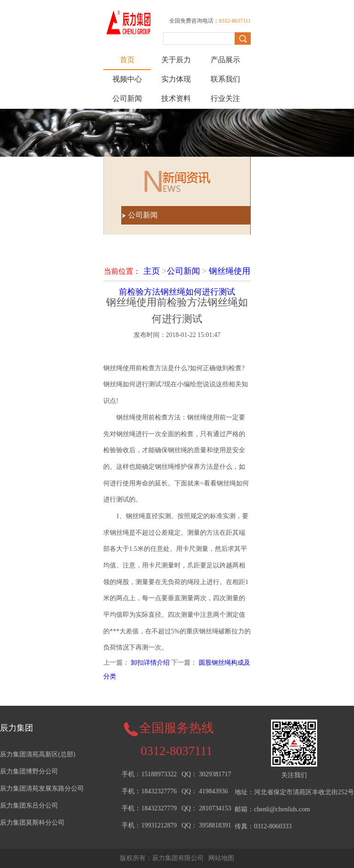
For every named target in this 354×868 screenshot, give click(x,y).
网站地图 (221, 858)
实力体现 (176, 79)
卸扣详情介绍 (150, 663)
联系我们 (225, 79)
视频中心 (127, 79)
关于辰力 (176, 60)
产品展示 (225, 60)
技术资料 (176, 98)
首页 (127, 60)
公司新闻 (127, 98)
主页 (152, 271)
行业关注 (225, 98)
